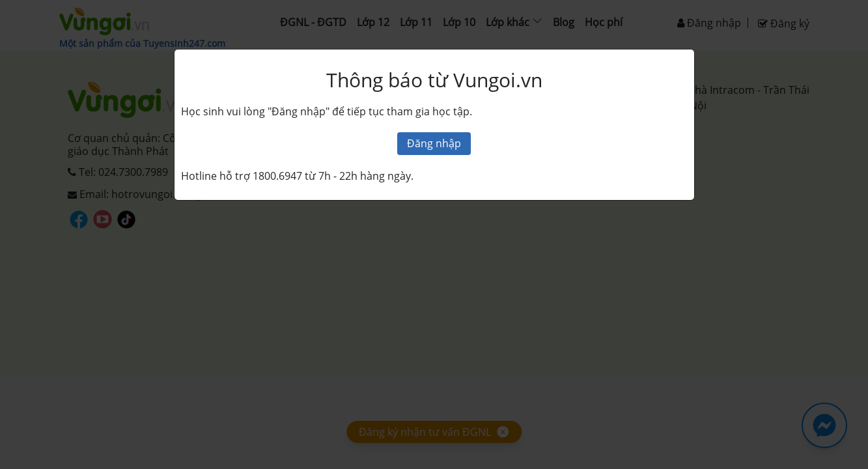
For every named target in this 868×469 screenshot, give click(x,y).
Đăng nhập (434, 143)
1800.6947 (277, 176)
